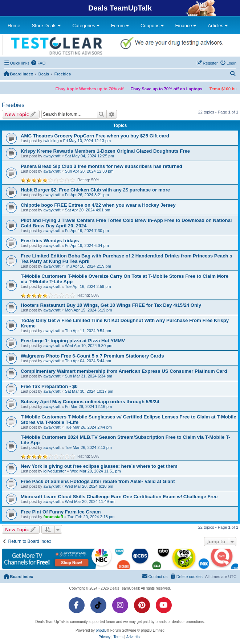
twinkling (51, 141)
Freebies (13, 105)
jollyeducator (54, 471)
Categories (86, 26)
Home (14, 26)
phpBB (101, 630)
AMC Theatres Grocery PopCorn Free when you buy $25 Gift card (95, 136)
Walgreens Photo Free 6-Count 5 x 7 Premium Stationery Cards (92, 356)
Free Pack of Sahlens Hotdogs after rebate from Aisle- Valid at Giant (98, 481)
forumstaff (53, 517)
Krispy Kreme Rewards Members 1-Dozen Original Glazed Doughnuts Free (105, 151)
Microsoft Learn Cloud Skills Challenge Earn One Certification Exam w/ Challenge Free (119, 497)
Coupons (152, 26)
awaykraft (52, 156)
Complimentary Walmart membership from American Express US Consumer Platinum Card (124, 371)
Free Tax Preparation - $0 (49, 386)
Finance (186, 26)
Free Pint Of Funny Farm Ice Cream (61, 512)
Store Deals (46, 26)
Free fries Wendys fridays (50, 241)
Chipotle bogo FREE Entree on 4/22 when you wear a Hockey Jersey (98, 205)
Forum (120, 26)
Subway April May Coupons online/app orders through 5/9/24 (90, 402)
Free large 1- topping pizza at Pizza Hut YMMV (73, 341)
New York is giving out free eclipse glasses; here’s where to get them (99, 466)
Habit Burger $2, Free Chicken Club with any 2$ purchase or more (95, 190)
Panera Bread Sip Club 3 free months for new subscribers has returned (101, 166)
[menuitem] (38, 63)
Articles (217, 26)
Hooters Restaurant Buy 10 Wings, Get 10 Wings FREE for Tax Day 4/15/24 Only (111, 305)
